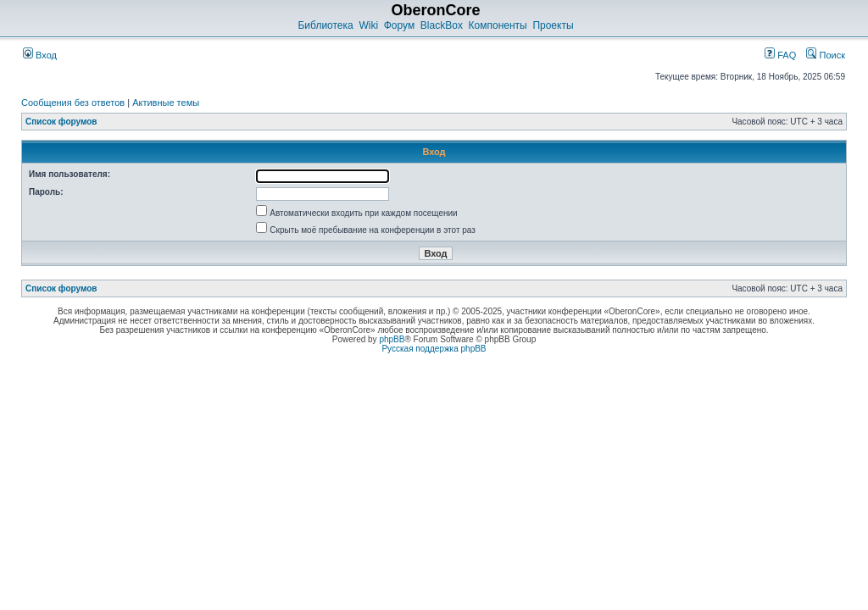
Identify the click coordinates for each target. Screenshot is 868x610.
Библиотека (325, 25)
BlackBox (442, 25)
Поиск (826, 55)
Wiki (368, 25)
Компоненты (498, 25)
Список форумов (61, 122)
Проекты (553, 25)
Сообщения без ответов (73, 103)
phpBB (392, 339)
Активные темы (166, 103)
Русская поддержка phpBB (434, 349)
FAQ (780, 55)
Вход (40, 55)
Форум (399, 25)
